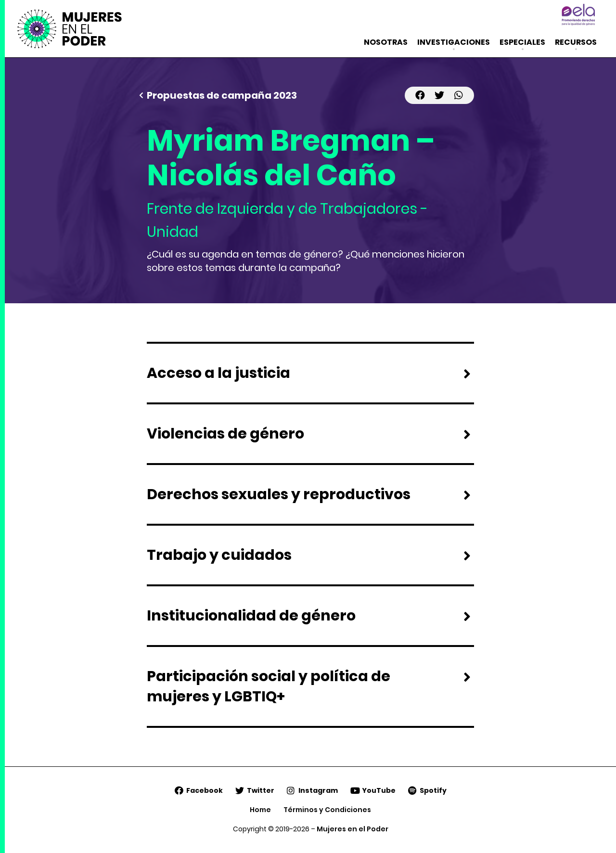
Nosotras (386, 42)
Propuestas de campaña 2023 (222, 95)
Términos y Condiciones (327, 810)
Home (260, 810)
